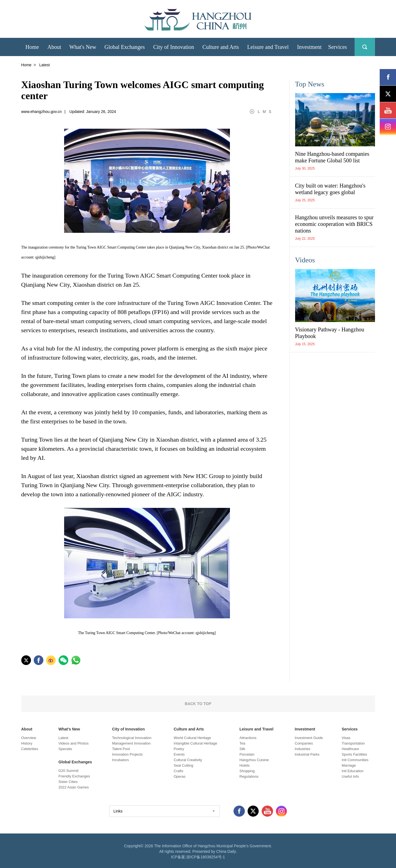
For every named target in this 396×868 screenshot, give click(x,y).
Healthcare (351, 749)
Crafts (179, 771)
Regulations (249, 776)
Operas (180, 776)
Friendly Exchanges (74, 776)
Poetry (179, 749)
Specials (65, 749)
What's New (69, 729)
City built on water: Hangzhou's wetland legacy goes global (330, 189)
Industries (303, 749)
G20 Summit (69, 771)
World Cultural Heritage (192, 738)
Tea (242, 743)
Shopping (247, 771)
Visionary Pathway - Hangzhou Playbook (330, 333)
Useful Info (350, 776)
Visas (346, 738)
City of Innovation (128, 729)
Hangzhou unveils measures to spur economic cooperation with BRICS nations (334, 224)
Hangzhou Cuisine (254, 760)
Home (26, 65)
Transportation (353, 743)
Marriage (349, 765)
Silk (242, 749)
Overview (29, 738)
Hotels (245, 765)
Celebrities (30, 749)
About (27, 729)
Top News (310, 84)
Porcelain (247, 754)
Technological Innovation (132, 738)
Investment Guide (309, 738)
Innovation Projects (128, 754)
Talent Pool (121, 749)
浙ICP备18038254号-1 (206, 857)
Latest (63, 738)
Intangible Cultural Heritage (196, 743)
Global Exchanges (75, 762)
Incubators (121, 760)
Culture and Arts (189, 729)
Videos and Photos (74, 743)
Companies (304, 743)
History (27, 743)
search (365, 47)
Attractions (248, 738)
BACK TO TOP (198, 704)
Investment (305, 729)
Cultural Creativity (188, 760)
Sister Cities (68, 782)
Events (179, 754)
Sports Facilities (355, 754)
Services (350, 729)
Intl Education (353, 771)
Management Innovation (131, 743)
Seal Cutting (184, 765)
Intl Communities (355, 760)
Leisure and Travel (257, 729)
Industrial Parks (307, 754)
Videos (305, 260)
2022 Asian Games (74, 787)
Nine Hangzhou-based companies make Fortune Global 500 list (332, 157)
